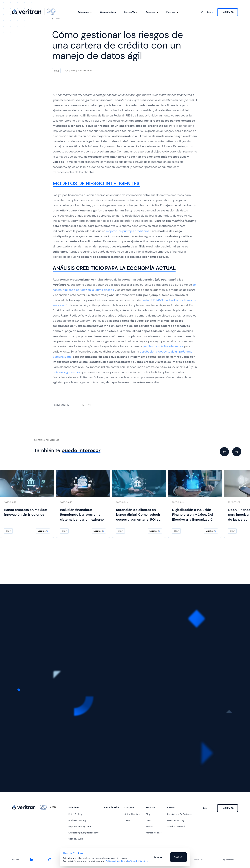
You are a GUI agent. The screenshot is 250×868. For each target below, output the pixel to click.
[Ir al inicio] (34, 12)
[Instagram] (50, 860)
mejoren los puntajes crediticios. (128, 231)
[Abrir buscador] (202, 12)
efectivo (66, 372)
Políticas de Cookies (116, 861)
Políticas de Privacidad (138, 861)
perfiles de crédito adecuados (163, 346)
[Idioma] (210, 12)
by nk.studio (229, 860)
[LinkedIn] (32, 860)
